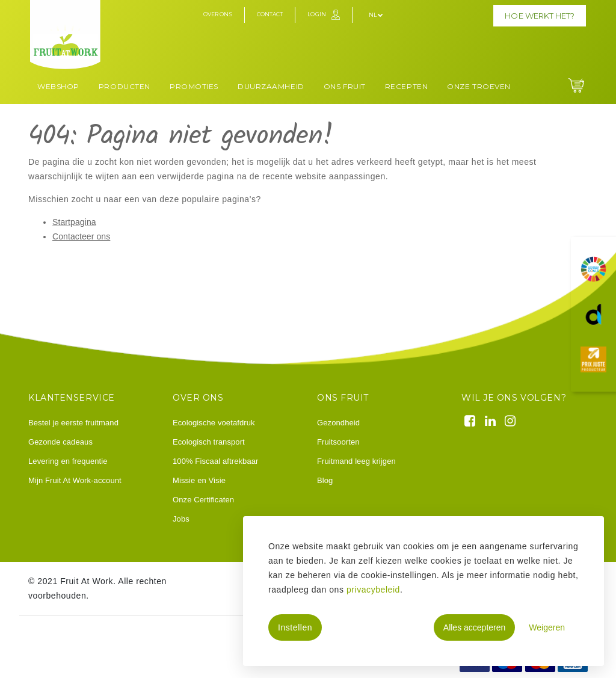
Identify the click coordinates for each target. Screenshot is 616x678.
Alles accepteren (475, 627)
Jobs (181, 519)
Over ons (218, 14)
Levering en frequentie (68, 461)
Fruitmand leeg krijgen (356, 461)
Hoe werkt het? (540, 16)
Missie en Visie (199, 480)
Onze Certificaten (203, 500)
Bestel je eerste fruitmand (73, 423)
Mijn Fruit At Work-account (75, 480)
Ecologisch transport (209, 442)
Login (317, 14)
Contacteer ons (81, 236)
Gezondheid (338, 423)
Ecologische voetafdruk (214, 423)
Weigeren (547, 627)
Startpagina (74, 222)
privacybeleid (373, 590)
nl (376, 15)
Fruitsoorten (338, 442)
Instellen (295, 627)
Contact (270, 14)
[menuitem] (58, 85)
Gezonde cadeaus (60, 442)
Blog (325, 480)
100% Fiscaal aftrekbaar (215, 461)
